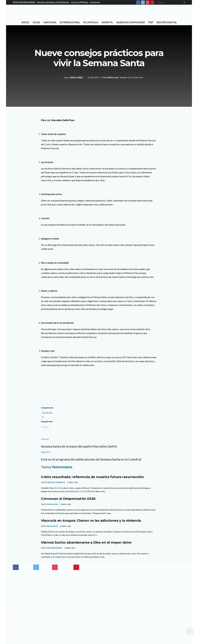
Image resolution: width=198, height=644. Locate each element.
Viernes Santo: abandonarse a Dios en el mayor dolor (86, 542)
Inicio (25, 22)
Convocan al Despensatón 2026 (68, 499)
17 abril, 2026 (72, 482)
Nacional (50, 22)
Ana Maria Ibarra (54, 548)
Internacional (70, 22)
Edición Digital (167, 22)
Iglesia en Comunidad (131, 22)
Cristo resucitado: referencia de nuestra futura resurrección (92, 477)
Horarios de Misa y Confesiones (53, 2)
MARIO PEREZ (76, 78)
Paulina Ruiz (52, 504)
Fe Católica (91, 22)
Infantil (107, 22)
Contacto (95, 2)
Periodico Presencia (56, 482)
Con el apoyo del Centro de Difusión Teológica (35, 638)
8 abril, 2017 (93, 78)
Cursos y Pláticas (80, 2)
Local (36, 22)
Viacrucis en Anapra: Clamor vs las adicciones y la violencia (91, 520)
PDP (151, 22)
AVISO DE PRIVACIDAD (24, 2)
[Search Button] (184, 2)
